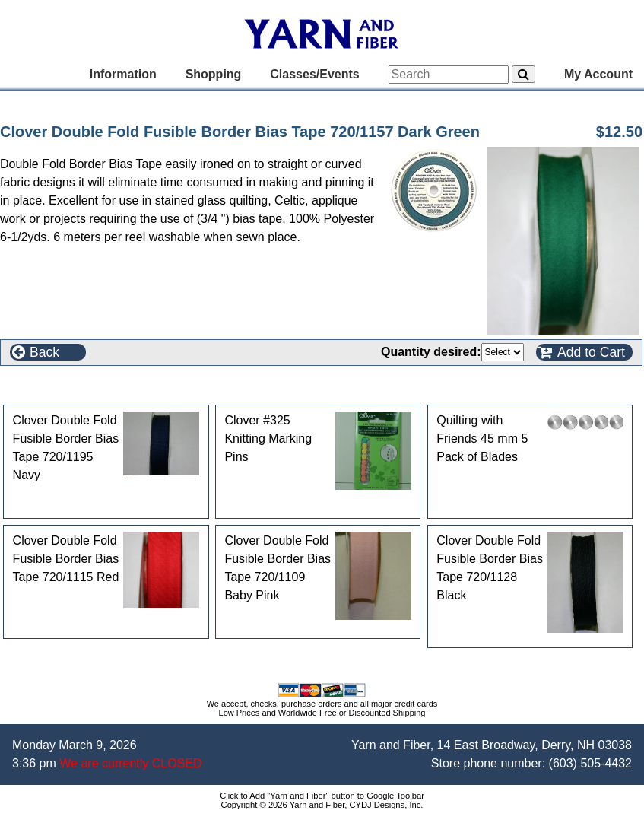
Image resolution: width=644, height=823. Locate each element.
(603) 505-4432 (590, 763)
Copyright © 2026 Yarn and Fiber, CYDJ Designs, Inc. (322, 805)
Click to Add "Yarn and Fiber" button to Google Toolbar (322, 796)
